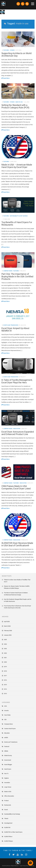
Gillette (6, 751)
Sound (6, 810)
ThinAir (6, 819)
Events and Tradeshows (11, 325)
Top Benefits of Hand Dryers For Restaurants (17, 224)
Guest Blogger (8, 765)
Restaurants (8, 805)
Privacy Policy (26, 866)
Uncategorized (8, 823)
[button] (30, 863)
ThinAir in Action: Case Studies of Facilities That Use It (17, 581)
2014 (5, 689)
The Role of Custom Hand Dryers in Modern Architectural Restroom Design (16, 594)
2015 (5, 685)
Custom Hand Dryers (10, 729)
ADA (6, 706)
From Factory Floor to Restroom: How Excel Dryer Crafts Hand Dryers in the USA (17, 607)
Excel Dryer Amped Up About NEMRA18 (15, 329)
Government (8, 760)
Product (6, 801)
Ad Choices (32, 866)
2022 (5, 653)
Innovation (17, 429)
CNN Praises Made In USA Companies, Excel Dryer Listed (16, 487)
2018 (5, 671)
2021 (5, 658)
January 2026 (8, 635)
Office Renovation (9, 796)
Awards (6, 711)
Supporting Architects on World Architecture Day (16, 55)
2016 (5, 680)
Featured (6, 50)
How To (6, 774)
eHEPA (6, 738)
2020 (5, 662)
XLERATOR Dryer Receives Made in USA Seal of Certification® (17, 544)
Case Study (7, 715)
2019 (5, 667)
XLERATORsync (9, 841)
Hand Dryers (8, 769)
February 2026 (8, 631)
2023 (5, 649)
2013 (5, 694)
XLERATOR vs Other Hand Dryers (13, 832)
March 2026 (7, 626)
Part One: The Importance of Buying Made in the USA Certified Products (17, 277)
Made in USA (19, 102)
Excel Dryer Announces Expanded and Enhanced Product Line (18, 433)
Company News (8, 271)
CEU (5, 720)
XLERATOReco (8, 837)
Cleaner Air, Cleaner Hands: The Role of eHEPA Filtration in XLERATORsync (17, 587)
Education (7, 733)
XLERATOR (7, 828)
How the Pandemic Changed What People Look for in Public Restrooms (18, 600)
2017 (5, 676)
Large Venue (8, 787)
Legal (21, 866)
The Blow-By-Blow (13, 12)
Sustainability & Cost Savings (19, 216)
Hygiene (12, 50)
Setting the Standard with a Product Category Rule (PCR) (15, 106)
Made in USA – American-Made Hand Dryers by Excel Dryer (17, 166)
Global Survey (8, 756)
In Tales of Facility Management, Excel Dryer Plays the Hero (17, 381)
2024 (5, 644)
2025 (5, 640)
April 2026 (7, 622)
